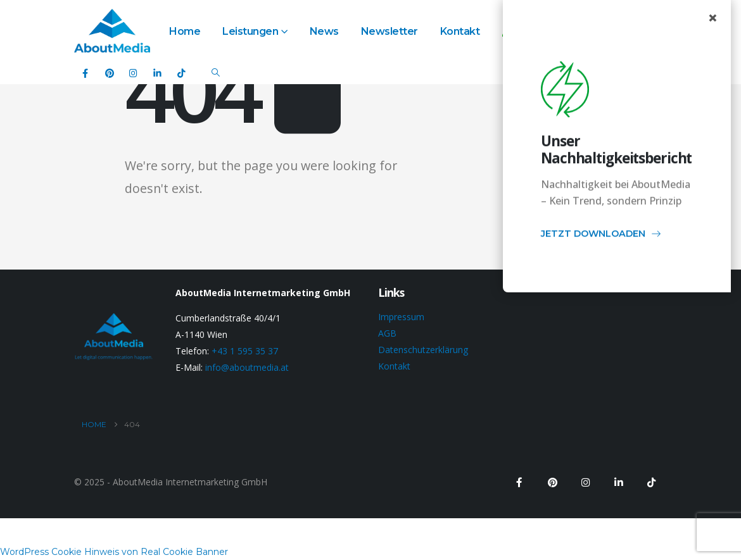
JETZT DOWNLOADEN (601, 235)
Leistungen (250, 31)
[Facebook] (85, 72)
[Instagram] (133, 72)
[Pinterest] (109, 72)
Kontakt (460, 31)
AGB (387, 333)
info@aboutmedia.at (247, 367)
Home (185, 31)
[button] (216, 73)
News (324, 31)
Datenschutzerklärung (423, 350)
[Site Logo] (112, 31)
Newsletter (389, 31)
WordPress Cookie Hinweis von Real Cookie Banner (114, 552)
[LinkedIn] (157, 72)
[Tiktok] (181, 72)
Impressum (401, 317)
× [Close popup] (713, 18)
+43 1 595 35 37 (245, 351)
